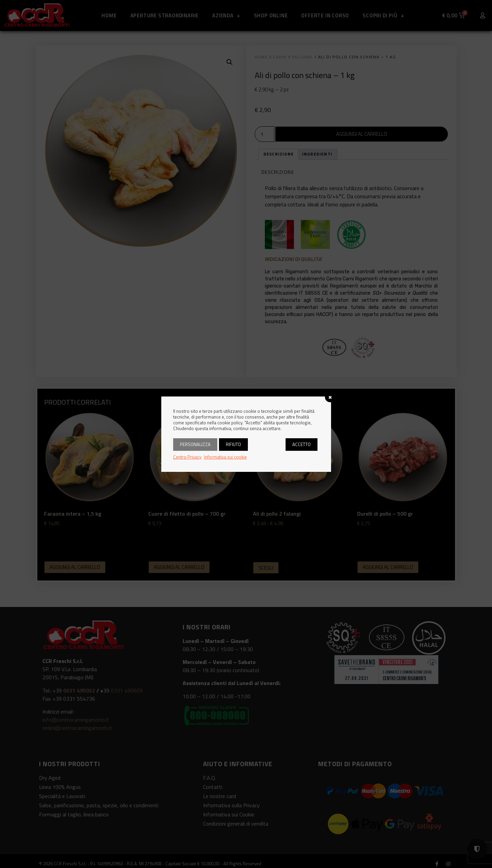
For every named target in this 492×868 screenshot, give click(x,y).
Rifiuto (233, 444)
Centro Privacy (187, 457)
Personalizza (195, 444)
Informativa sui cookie (225, 457)
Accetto (302, 444)
